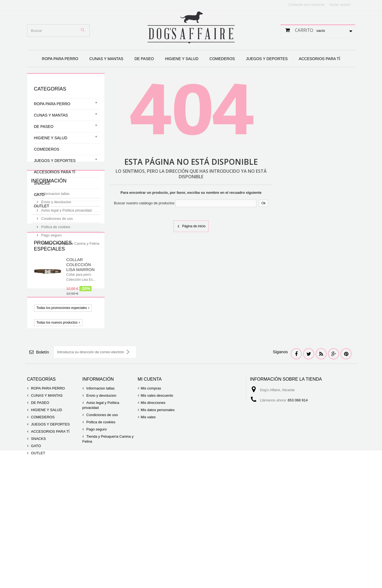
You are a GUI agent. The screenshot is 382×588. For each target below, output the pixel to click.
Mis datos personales (158, 512)
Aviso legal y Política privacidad (66, 261)
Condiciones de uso (57, 269)
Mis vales (148, 519)
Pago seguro (51, 286)
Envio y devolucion (56, 253)
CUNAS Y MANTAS (106, 59)
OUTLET (42, 206)
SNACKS (42, 183)
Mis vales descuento (157, 498)
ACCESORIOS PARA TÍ (319, 59)
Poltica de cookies (55, 278)
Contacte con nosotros (306, 5)
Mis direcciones (153, 505)
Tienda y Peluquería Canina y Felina (70, 294)
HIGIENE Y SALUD (182, 59)
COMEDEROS (222, 59)
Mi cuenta (150, 482)
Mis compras (151, 491)
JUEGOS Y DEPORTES (267, 59)
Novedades (50, 412)
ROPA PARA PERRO (60, 59)
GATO (39, 195)
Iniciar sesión (340, 5)
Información (49, 234)
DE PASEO (144, 59)
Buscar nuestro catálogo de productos (144, 203)
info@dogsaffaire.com (288, 513)
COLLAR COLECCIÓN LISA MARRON (81, 341)
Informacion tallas (55, 244)
